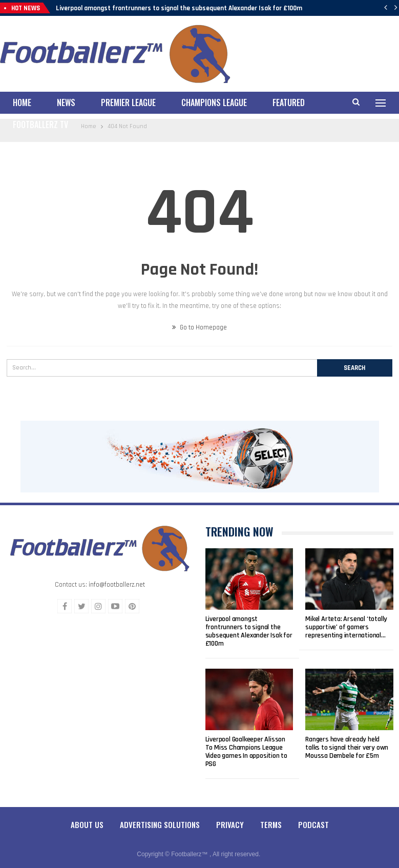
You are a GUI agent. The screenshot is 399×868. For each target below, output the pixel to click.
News (66, 102)
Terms (271, 816)
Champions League (214, 102)
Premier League (128, 102)
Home (22, 102)
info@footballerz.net (117, 576)
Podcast (313, 816)
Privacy (230, 816)
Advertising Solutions (160, 816)
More (282, 102)
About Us (87, 816)
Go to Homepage (199, 319)
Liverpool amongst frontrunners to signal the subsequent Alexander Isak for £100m (179, 8)
